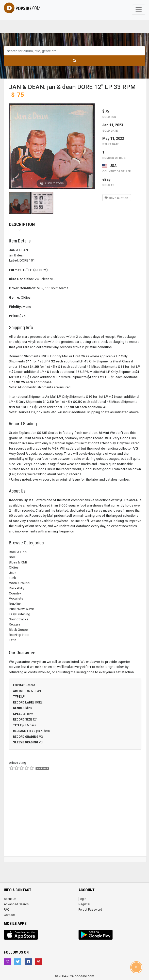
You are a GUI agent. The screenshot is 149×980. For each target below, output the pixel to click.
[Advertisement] (75, 821)
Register (84, 904)
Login (82, 899)
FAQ (7, 910)
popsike (22, 8)
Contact (9, 915)
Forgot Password (90, 910)
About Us (10, 899)
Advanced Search (16, 904)
